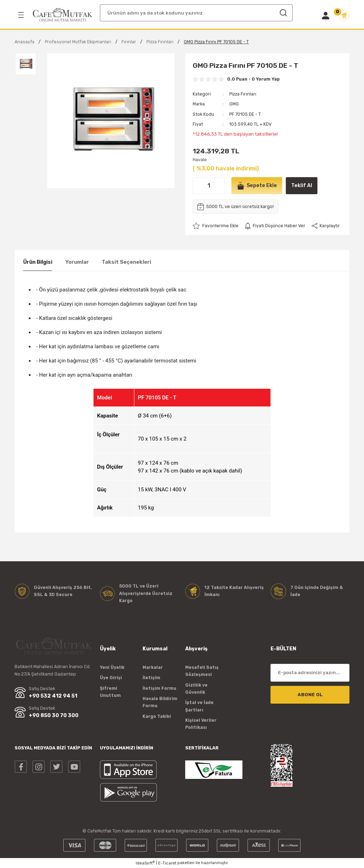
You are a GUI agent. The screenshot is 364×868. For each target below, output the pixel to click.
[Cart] (344, 16)
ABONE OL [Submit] (310, 695)
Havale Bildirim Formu (160, 702)
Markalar (153, 667)
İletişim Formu (159, 688)
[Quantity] (209, 186)
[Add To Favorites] (216, 226)
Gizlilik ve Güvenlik (196, 689)
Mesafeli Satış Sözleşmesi (202, 671)
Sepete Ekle (257, 186)
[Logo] (63, 15)
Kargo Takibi (157, 716)
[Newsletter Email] (310, 673)
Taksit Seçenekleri (126, 262)
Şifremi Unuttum (110, 692)
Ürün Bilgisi (38, 262)
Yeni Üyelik (112, 667)
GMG (234, 104)
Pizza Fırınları (243, 94)
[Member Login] (326, 16)
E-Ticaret (167, 863)
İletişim (151, 678)
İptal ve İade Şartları (199, 706)
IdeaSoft (145, 863)
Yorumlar (77, 262)
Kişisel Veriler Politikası (201, 724)
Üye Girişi (111, 678)
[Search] (196, 13)
